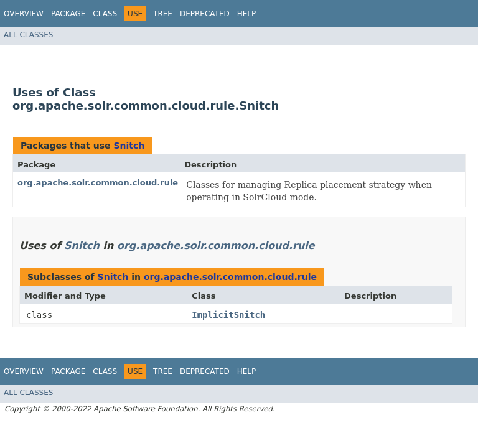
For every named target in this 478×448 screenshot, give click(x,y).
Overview (24, 14)
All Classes (28, 35)
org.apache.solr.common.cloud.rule (98, 183)
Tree (163, 14)
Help (247, 14)
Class (105, 14)
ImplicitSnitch (228, 315)
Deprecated (205, 14)
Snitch (129, 146)
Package (68, 14)
